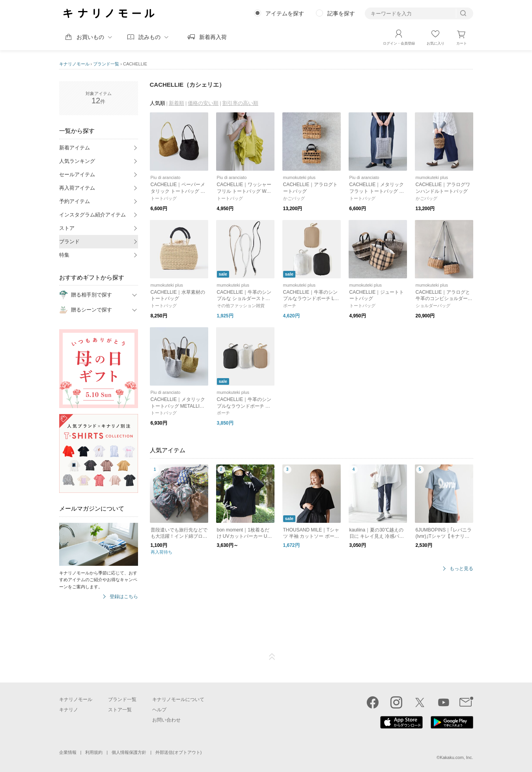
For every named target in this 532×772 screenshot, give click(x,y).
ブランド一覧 (106, 64)
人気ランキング (77, 161)
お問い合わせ (166, 720)
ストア (67, 228)
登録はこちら (124, 597)
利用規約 (94, 752)
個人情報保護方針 (129, 752)
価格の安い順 (203, 103)
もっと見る (461, 569)
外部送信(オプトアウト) (178, 752)
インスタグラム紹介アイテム (92, 215)
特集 (64, 255)
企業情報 (68, 752)
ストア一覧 (120, 710)
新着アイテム (75, 148)
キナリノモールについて (178, 699)
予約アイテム (75, 201)
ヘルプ (159, 710)
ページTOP (272, 657)
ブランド (69, 241)
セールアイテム (77, 174)
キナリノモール (74, 64)
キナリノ (69, 710)
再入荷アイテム (77, 188)
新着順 (176, 103)
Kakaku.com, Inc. (456, 757)
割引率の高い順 (240, 103)
